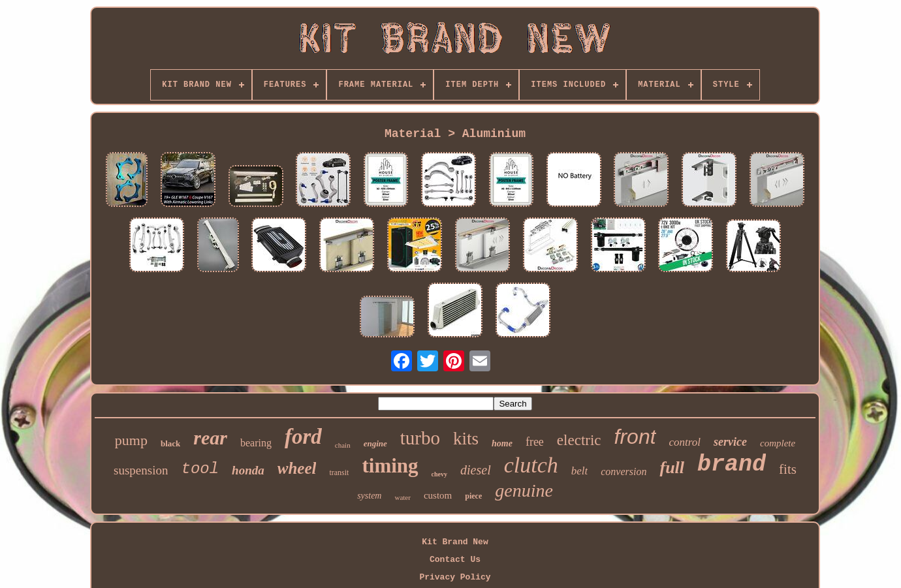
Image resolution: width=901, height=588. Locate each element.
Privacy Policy (455, 577)
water (402, 497)
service (730, 442)
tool (200, 469)
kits (466, 439)
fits (788, 469)
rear (210, 438)
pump (131, 440)
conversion (624, 472)
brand (732, 465)
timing (390, 466)
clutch (531, 465)
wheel (297, 468)
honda (248, 470)
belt (580, 471)
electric (579, 440)
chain (343, 445)
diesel (476, 470)
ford (303, 437)
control (685, 442)
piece (473, 496)
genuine (524, 490)
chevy (439, 474)
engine (375, 443)
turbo (420, 438)
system (369, 496)
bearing (256, 443)
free (535, 442)
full (672, 468)
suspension (141, 470)
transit (339, 472)
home (502, 443)
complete (778, 443)
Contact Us (455, 560)
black (170, 443)
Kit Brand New (455, 542)
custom (438, 495)
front (635, 437)
